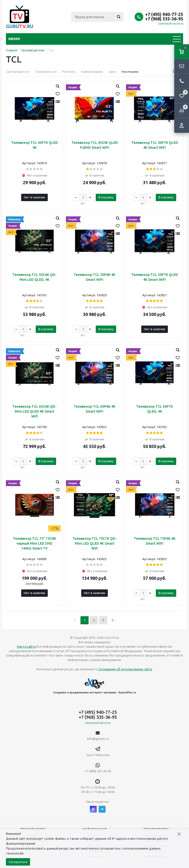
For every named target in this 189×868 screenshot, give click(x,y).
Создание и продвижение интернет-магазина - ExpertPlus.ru (94, 686)
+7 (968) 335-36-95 (164, 19)
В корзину (106, 197)
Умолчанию (130, 72)
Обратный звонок (171, 24)
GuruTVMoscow (98, 755)
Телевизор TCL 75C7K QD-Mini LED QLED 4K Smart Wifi (94, 543)
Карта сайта (26, 646)
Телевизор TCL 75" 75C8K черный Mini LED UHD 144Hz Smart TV (34, 543)
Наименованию (92, 72)
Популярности (46, 72)
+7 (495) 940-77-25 (164, 14)
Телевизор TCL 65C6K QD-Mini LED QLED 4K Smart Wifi (34, 411)
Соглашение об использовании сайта (125, 669)
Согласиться (18, 862)
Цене (112, 72)
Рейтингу (69, 72)
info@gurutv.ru (98, 739)
